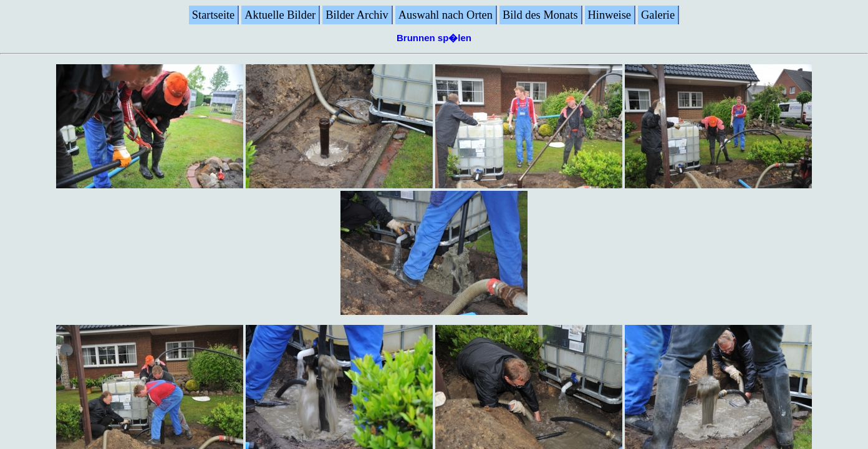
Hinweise (610, 15)
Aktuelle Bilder (280, 15)
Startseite (213, 15)
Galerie (658, 15)
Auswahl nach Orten (446, 15)
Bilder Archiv (357, 15)
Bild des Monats (540, 15)
